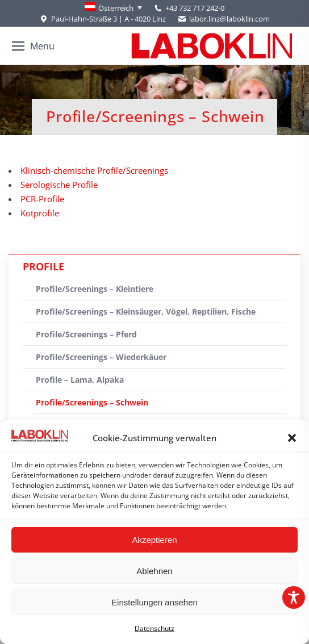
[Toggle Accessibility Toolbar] (294, 597)
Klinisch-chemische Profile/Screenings (94, 170)
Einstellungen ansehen (154, 602)
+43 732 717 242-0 (195, 8)
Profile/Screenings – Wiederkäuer (101, 357)
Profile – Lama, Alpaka (80, 380)
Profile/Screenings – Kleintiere (95, 289)
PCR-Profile (42, 199)
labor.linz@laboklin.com (224, 19)
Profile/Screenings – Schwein (92, 402)
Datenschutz (154, 628)
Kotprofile (40, 213)
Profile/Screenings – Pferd (86, 334)
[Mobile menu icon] (33, 46)
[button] (292, 438)
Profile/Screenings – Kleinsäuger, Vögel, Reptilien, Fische (146, 311)
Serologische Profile (59, 185)
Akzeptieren (154, 540)
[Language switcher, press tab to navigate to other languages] (113, 8)
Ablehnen (154, 571)
